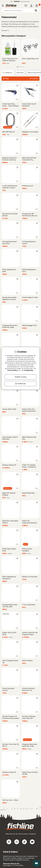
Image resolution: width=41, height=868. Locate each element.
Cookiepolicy (29, 370)
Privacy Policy (12, 370)
